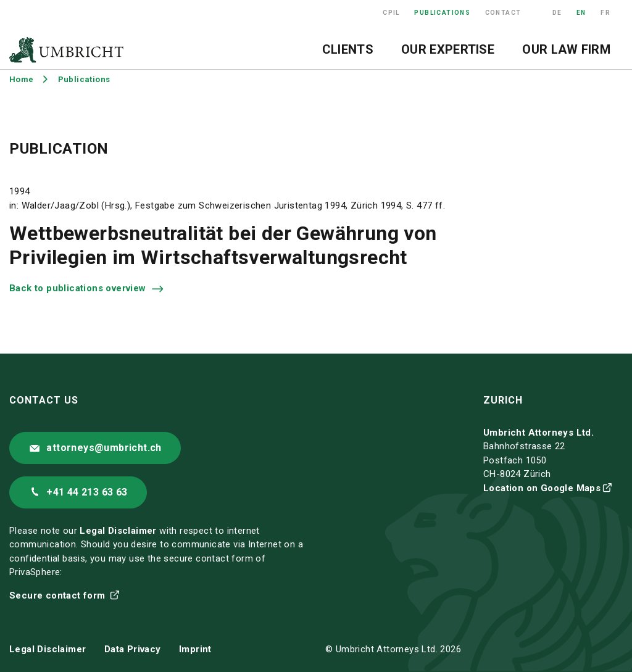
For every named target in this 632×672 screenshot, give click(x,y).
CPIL (391, 13)
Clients (348, 49)
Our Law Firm (566, 49)
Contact (503, 13)
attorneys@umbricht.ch (104, 448)
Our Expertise (448, 49)
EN (581, 13)
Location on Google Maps (542, 488)
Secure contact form (59, 595)
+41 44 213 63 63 (87, 492)
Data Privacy (133, 649)
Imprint (195, 649)
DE (557, 13)
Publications (442, 13)
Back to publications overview (79, 288)
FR (605, 13)
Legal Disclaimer (118, 531)
